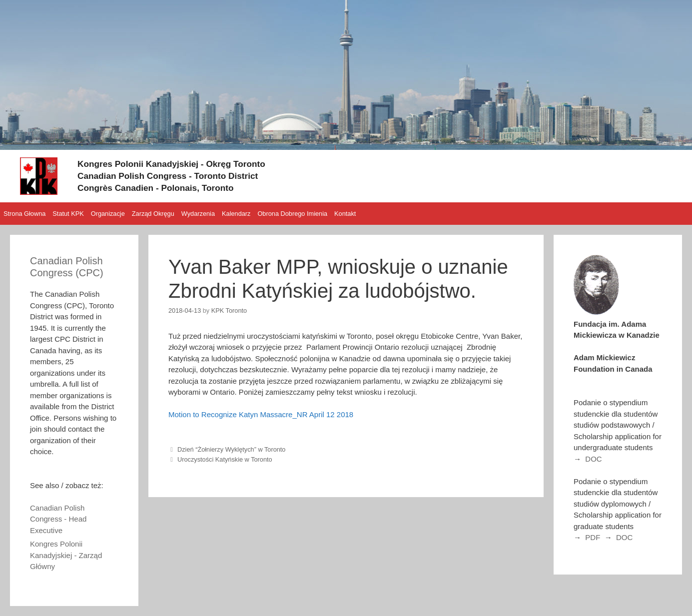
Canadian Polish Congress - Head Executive (58, 519)
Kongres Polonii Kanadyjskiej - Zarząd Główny (66, 555)
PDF (593, 537)
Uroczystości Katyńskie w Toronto (225, 459)
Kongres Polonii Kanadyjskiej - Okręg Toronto (186, 163)
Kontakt (345, 214)
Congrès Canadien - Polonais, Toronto (168, 187)
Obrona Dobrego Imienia (292, 214)
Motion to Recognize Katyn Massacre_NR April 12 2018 (261, 414)
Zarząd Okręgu (153, 214)
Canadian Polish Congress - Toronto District (182, 175)
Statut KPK (68, 214)
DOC (593, 459)
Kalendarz (236, 214)
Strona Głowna (24, 214)
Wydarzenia (198, 214)
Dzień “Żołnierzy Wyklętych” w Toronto (231, 449)
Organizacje (108, 214)
